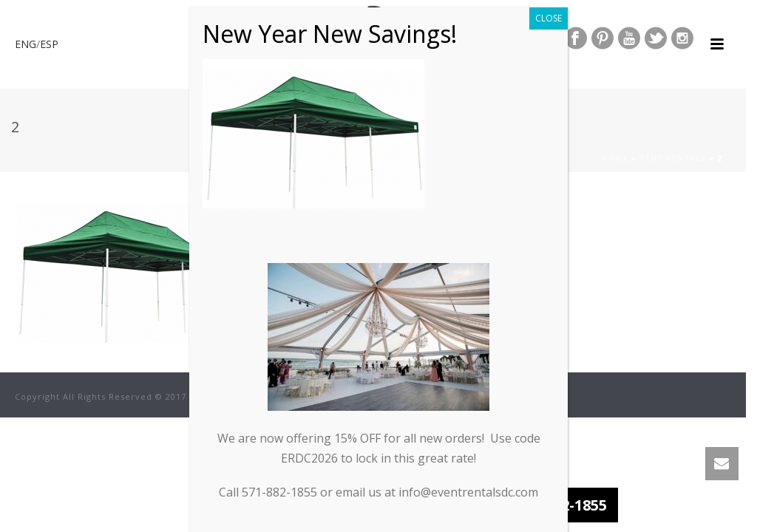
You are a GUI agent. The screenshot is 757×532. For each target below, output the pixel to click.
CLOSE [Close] (549, 14)
